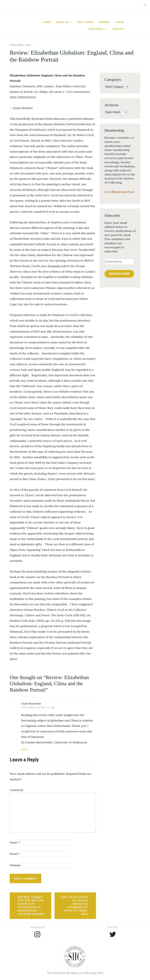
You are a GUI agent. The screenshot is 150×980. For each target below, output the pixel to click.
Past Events (86, 22)
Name (15, 842)
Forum (120, 22)
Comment (16, 790)
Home (47, 22)
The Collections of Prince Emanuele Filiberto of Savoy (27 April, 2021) (74, 906)
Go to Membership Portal (119, 192)
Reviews (105, 22)
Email (15, 854)
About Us (62, 22)
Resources (96, 29)
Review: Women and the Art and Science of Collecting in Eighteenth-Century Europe (31, 906)
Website (15, 865)
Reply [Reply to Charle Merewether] (25, 750)
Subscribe (119, 274)
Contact (118, 29)
